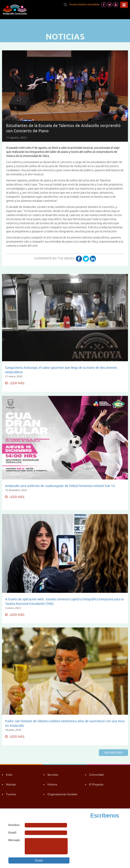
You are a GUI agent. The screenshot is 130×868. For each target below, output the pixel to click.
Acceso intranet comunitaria (84, 4)
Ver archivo (113, 753)
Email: (13, 833)
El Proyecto (96, 784)
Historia (52, 784)
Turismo (11, 794)
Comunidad (96, 775)
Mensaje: (15, 840)
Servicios (53, 775)
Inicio (9, 775)
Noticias (11, 784)
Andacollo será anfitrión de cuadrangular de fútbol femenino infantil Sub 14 (60, 486)
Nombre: (14, 825)
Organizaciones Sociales (62, 794)
